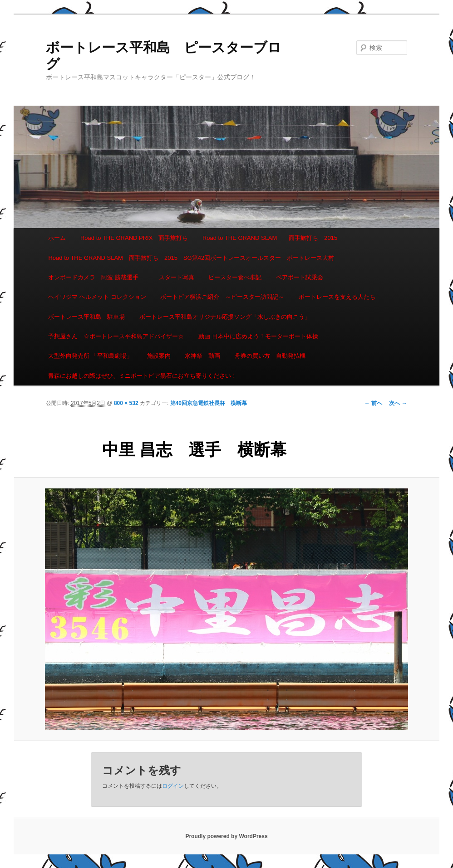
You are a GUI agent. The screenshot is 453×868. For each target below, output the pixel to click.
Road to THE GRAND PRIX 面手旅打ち (134, 238)
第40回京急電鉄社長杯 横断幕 (209, 403)
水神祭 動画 (202, 356)
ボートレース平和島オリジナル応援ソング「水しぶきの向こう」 (225, 317)
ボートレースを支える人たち (337, 297)
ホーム (57, 238)
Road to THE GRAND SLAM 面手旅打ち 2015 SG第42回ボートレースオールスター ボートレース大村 (191, 258)
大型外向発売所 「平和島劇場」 (90, 356)
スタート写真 (177, 277)
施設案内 (159, 356)
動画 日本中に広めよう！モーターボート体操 (258, 336)
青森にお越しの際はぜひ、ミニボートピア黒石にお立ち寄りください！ (143, 376)
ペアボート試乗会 (300, 277)
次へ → (398, 403)
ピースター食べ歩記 (235, 277)
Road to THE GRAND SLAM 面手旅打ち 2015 (270, 238)
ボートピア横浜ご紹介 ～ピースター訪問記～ (222, 297)
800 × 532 (126, 403)
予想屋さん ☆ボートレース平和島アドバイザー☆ (116, 336)
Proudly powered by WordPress (226, 836)
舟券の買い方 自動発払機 (270, 356)
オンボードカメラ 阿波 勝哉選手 (96, 277)
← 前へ (373, 403)
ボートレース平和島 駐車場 (86, 317)
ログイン (173, 786)
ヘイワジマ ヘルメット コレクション (97, 297)
